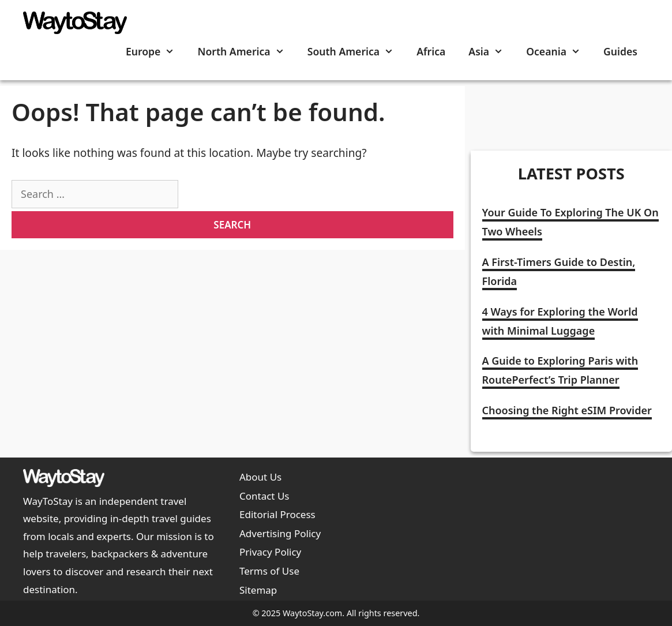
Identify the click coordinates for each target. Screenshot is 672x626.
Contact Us (264, 496)
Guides (620, 51)
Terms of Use (269, 571)
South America (356, 51)
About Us (260, 477)
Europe (156, 51)
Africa (431, 51)
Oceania (559, 51)
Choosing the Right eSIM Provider (567, 410)
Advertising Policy (280, 533)
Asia (491, 51)
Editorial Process (277, 514)
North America (246, 51)
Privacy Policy (270, 552)
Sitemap (258, 590)
